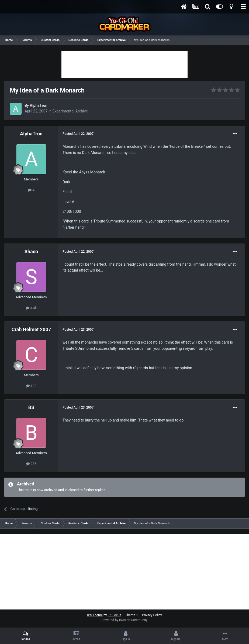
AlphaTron (38, 105)
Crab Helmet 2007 (31, 329)
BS (31, 407)
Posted (78, 134)
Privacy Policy (152, 615)
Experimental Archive (70, 111)
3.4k (31, 308)
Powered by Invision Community (125, 620)
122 (31, 386)
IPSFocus (114, 615)
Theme (132, 615)
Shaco (31, 251)
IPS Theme (95, 615)
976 (31, 464)
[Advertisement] (124, 64)
